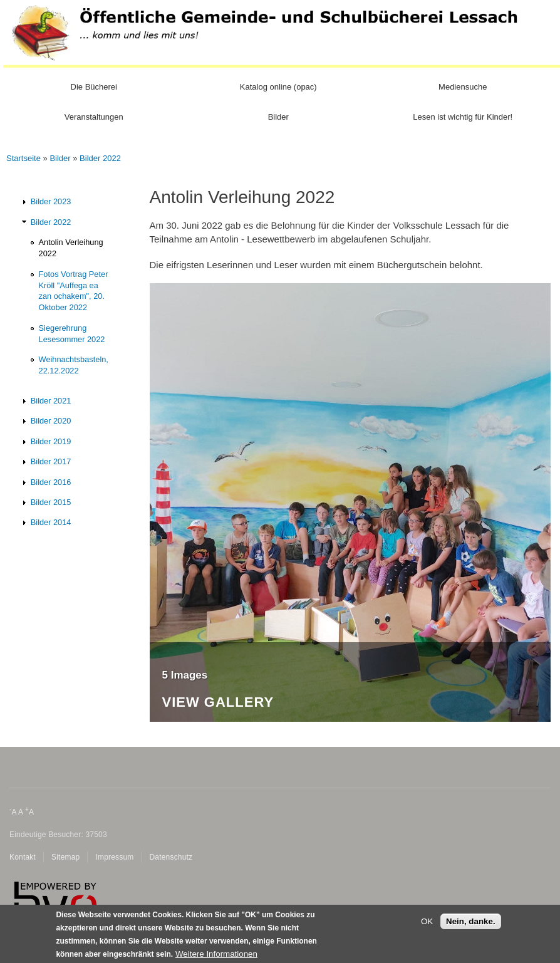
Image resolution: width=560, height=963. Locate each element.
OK (427, 925)
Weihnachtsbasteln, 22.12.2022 (74, 365)
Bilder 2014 (51, 522)
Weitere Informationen (216, 958)
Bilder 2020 (51, 421)
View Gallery (218, 703)
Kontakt (23, 857)
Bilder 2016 (51, 482)
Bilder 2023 (51, 201)
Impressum (114, 857)
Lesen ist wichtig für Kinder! (463, 117)
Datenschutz (171, 857)
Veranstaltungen (94, 117)
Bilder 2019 (51, 441)
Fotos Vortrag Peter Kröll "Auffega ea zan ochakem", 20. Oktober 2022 (74, 291)
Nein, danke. (471, 925)
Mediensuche (463, 87)
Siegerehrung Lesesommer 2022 (72, 334)
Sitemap (65, 857)
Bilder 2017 (51, 461)
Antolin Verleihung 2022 (71, 248)
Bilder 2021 (51, 401)
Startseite (23, 158)
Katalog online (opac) (278, 87)
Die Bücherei (94, 87)
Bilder (278, 117)
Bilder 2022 (100, 158)
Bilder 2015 (51, 502)
